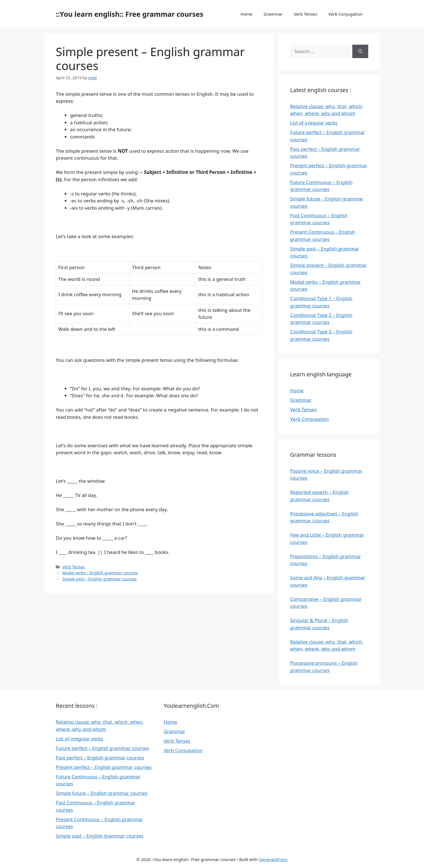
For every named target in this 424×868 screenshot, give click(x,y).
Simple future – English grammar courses (102, 793)
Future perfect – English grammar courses (102, 748)
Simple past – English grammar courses (99, 579)
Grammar (273, 14)
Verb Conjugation (345, 14)
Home (246, 14)
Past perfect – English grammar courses (100, 758)
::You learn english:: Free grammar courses (130, 14)
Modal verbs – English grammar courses (100, 573)
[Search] (360, 51)
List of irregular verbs (314, 123)
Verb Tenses (305, 14)
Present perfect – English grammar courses (104, 767)
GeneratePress (273, 859)
